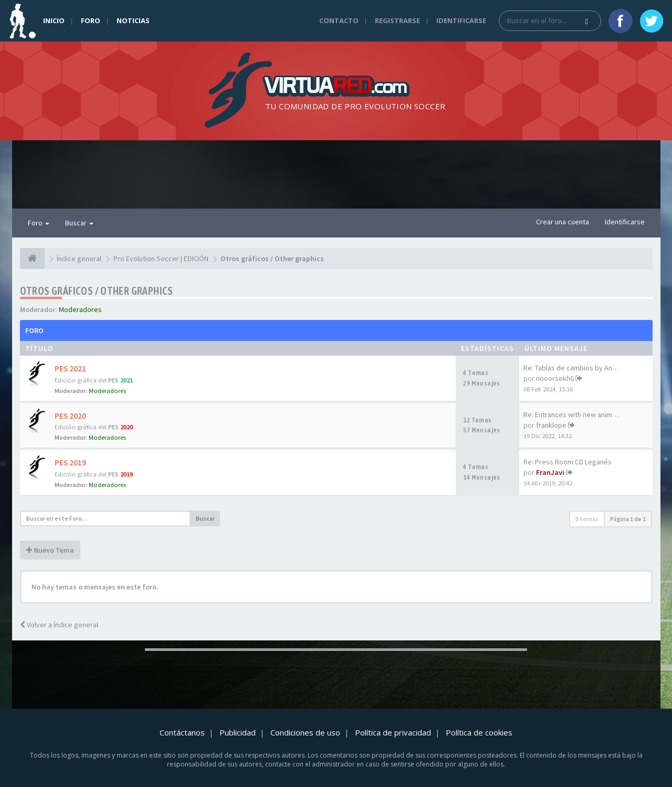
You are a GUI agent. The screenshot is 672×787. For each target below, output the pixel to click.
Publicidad (238, 732)
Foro (91, 20)
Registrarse (397, 20)
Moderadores (80, 309)
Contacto (339, 20)
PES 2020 (70, 416)
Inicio (54, 20)
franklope (551, 425)
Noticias (133, 20)
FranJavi (550, 472)
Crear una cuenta (563, 222)
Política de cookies (479, 732)
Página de (628, 519)
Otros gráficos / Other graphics (97, 291)
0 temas (587, 519)
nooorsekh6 (555, 378)
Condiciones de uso (305, 732)
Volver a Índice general (59, 625)
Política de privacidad (393, 732)
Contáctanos (182, 732)
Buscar (79, 223)
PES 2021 (70, 369)
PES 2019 (70, 463)
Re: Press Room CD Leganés (568, 462)
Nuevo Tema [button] (50, 550)
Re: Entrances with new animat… (574, 415)
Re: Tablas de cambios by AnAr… (574, 368)
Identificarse (461, 20)
